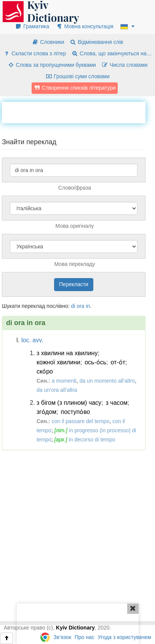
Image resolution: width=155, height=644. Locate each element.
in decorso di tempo (92, 440)
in (88, 306)
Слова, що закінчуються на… (111, 53)
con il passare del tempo (81, 421)
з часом (117, 403)
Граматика (32, 26)
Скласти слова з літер (34, 53)
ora (80, 306)
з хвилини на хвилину (67, 353)
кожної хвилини (58, 362)
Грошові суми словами (77, 76)
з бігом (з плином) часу (69, 403)
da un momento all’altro (107, 381)
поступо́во (76, 412)
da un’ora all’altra (57, 390)
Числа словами (125, 65)
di (73, 306)
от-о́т (118, 362)
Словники (48, 42)
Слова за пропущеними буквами (52, 65)
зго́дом (46, 412)
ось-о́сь (95, 362)
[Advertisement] (78, 111)
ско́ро (45, 371)
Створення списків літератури (75, 88)
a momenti (64, 381)
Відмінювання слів (96, 42)
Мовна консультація (85, 26)
